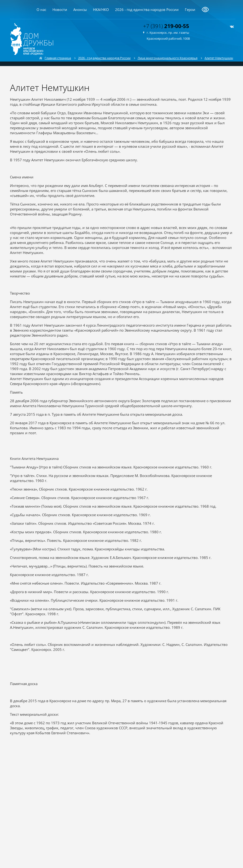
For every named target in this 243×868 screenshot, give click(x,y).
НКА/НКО (101, 10)
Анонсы (80, 10)
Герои (190, 10)
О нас (41, 10)
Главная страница (58, 58)
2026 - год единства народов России (147, 10)
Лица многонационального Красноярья (168, 58)
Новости (60, 10)
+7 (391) (166, 26)
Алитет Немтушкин (219, 58)
